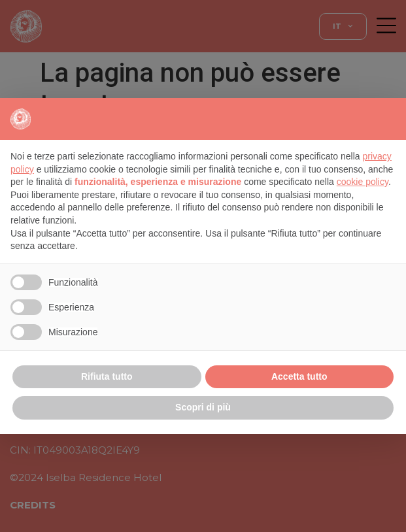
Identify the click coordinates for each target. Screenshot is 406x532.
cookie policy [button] (363, 182)
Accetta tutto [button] (299, 376)
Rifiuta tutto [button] (107, 376)
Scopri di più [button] (203, 407)
